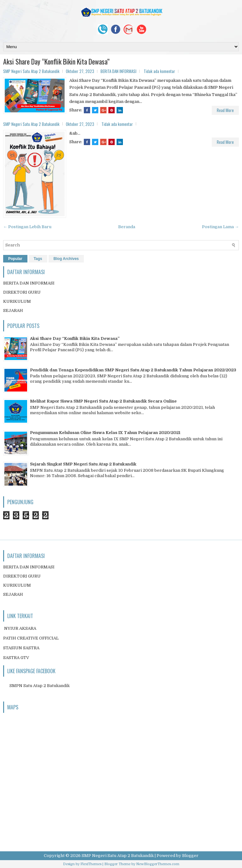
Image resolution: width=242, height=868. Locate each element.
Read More (225, 110)
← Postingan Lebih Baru (27, 227)
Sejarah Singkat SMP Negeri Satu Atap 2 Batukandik (83, 464)
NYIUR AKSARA (20, 628)
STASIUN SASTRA (21, 648)
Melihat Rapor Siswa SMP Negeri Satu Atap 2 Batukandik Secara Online (103, 401)
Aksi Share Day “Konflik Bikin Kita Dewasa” (56, 61)
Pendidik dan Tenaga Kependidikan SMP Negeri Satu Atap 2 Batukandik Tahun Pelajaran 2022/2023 (133, 370)
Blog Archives (66, 259)
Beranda (127, 227)
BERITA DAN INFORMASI (118, 71)
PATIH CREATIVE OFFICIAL (31, 638)
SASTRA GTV (16, 658)
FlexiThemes (91, 864)
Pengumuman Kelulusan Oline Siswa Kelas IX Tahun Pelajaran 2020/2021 (105, 433)
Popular (15, 259)
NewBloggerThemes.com (158, 864)
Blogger (190, 856)
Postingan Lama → (220, 227)
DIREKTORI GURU (22, 292)
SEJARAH (13, 310)
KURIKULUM (17, 301)
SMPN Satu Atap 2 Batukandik (40, 686)
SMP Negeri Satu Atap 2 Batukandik (118, 856)
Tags (38, 259)
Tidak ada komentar (159, 71)
